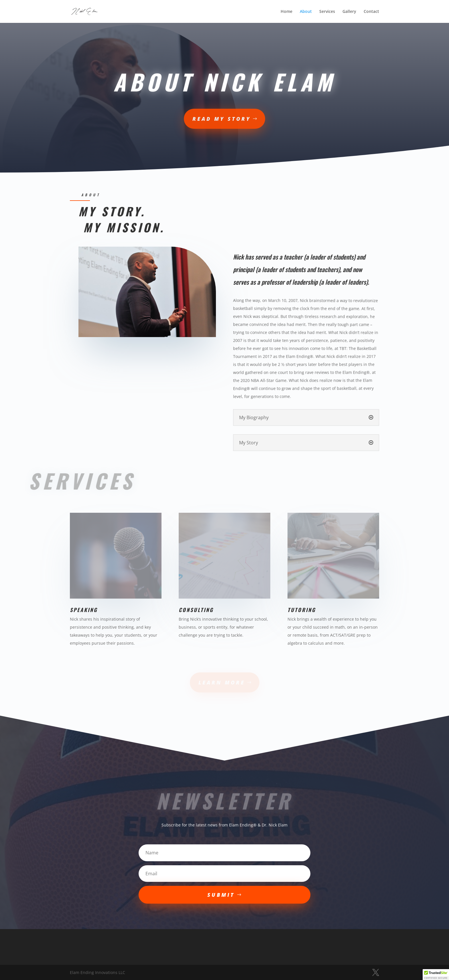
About (306, 12)
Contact (371, 12)
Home (286, 12)
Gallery (349, 12)
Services (327, 12)
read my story (222, 119)
